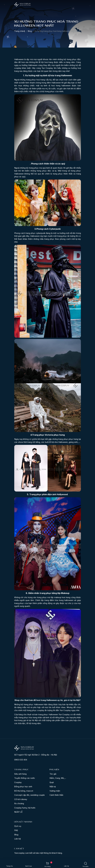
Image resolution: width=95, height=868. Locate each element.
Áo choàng (19, 803)
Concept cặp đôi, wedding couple (29, 795)
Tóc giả (53, 774)
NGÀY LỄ (18, 812)
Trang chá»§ (20, 31)
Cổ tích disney (21, 799)
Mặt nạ (53, 787)
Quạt (52, 782)
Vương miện (55, 791)
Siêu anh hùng (20, 774)
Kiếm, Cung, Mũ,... (58, 778)
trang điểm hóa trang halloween (59, 600)
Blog (30, 31)
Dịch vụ (18, 826)
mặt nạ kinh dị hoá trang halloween (53, 86)
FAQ (16, 830)
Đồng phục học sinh (23, 787)
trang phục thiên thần (63, 174)
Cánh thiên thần (56, 795)
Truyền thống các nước (25, 778)
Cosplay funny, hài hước (25, 808)
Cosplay (18, 782)
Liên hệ (18, 839)
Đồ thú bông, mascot (24, 791)
